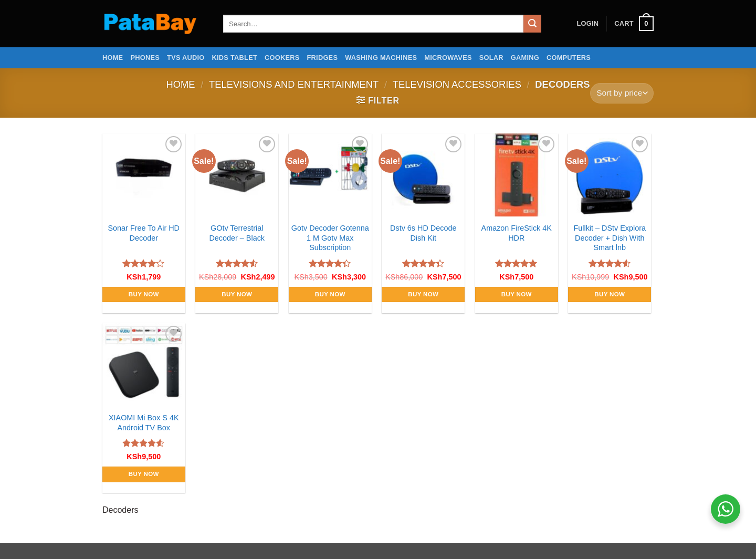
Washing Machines (381, 58)
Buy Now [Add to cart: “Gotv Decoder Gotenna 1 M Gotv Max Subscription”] (330, 294)
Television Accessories (457, 84)
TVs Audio (186, 58)
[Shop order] (622, 93)
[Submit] (532, 24)
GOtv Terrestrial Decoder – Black (237, 233)
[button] (587, 24)
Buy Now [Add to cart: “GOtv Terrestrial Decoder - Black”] (237, 294)
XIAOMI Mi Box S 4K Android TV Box (144, 423)
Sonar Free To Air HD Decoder (144, 233)
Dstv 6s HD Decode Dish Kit (423, 233)
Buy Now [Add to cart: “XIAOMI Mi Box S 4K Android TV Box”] (144, 474)
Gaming (525, 58)
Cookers (282, 58)
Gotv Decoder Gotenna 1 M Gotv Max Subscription (330, 238)
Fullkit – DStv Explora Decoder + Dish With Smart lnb (610, 238)
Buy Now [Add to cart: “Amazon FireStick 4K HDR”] (517, 294)
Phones (145, 58)
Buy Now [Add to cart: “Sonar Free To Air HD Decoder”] (144, 294)
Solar (491, 58)
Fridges (323, 58)
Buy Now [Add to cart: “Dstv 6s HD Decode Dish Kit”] (423, 294)
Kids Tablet (235, 58)
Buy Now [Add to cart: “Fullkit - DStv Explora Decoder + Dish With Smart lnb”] (610, 294)
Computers (569, 58)
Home (113, 58)
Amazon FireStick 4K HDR (517, 233)
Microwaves (448, 58)
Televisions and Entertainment (294, 84)
